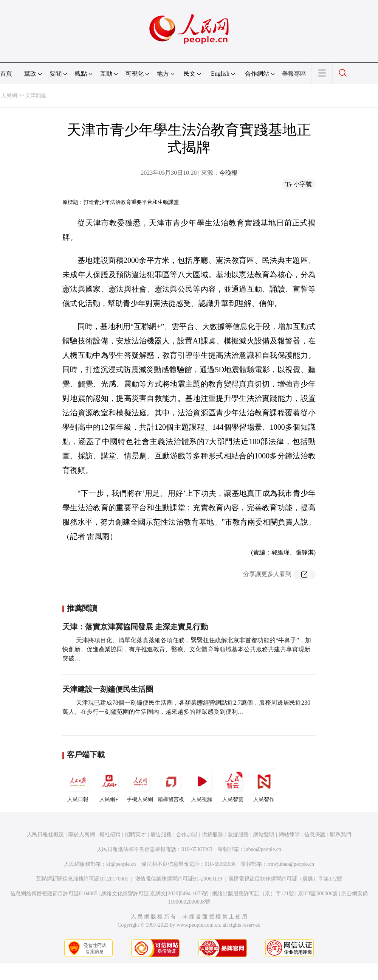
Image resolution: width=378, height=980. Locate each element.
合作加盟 (187, 835)
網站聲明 (264, 835)
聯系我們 (341, 835)
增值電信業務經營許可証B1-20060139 (179, 879)
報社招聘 (110, 835)
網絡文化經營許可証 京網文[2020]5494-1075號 (155, 894)
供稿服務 (212, 835)
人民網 (9, 96)
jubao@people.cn (263, 849)
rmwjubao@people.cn (291, 864)
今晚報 (228, 173)
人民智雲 (233, 785)
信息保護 (315, 835)
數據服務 (238, 835)
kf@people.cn (121, 864)
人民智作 (264, 785)
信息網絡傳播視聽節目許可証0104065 (54, 894)
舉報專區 (294, 74)
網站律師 (289, 835)
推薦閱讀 (82, 608)
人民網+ (109, 785)
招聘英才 (135, 835)
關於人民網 (82, 835)
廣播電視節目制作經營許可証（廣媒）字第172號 (285, 879)
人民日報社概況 (45, 835)
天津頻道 (36, 96)
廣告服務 (161, 835)
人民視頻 (202, 785)
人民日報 (78, 785)
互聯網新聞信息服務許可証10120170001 (82, 879)
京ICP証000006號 (318, 894)
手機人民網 (140, 785)
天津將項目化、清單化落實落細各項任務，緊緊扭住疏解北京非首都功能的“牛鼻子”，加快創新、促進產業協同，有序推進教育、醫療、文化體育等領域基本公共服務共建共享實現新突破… (187, 649)
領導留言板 (171, 785)
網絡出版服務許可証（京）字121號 (253, 894)
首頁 (6, 74)
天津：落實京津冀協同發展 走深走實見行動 (135, 627)
